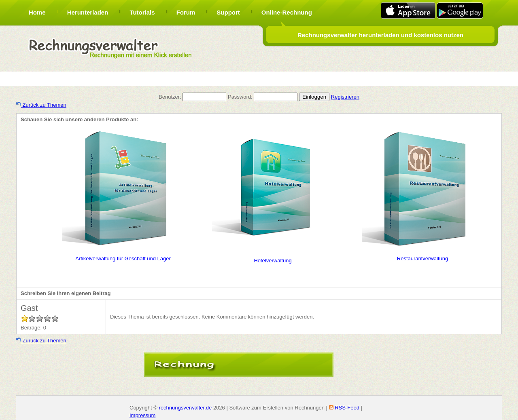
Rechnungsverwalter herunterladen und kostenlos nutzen (380, 35)
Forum (186, 12)
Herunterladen (88, 12)
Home (37, 12)
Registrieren (345, 97)
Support (228, 12)
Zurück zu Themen (41, 105)
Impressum (142, 415)
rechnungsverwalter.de (185, 408)
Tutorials (142, 12)
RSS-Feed (347, 408)
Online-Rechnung (287, 12)
